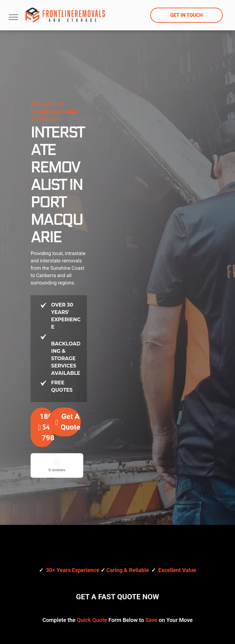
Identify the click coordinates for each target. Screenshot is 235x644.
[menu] (13, 17)
